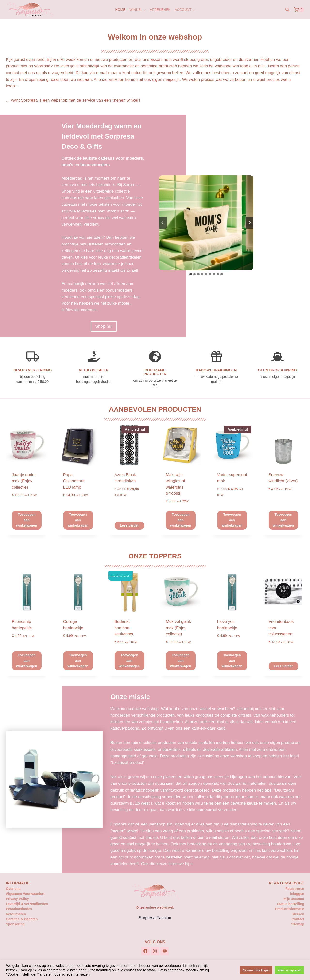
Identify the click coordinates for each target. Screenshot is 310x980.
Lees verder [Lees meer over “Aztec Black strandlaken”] (129, 525)
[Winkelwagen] (299, 10)
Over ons (13, 889)
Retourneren (16, 914)
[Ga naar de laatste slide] (163, 223)
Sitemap (298, 924)
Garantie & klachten (22, 919)
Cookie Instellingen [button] (256, 970)
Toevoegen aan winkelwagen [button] (27, 520)
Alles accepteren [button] (289, 970)
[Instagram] (155, 951)
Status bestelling (291, 904)
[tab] (191, 274)
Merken (298, 914)
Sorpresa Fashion (155, 918)
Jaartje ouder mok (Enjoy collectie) (24, 481)
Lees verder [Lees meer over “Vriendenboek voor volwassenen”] (283, 666)
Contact (298, 919)
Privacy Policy (17, 899)
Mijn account (294, 899)
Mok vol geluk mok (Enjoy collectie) (178, 628)
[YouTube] (164, 951)
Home (120, 10)
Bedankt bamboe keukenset (124, 628)
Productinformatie (290, 909)
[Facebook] (146, 951)
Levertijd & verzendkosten (27, 904)
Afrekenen (160, 10)
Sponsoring (15, 924)
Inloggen (297, 894)
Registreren (295, 889)
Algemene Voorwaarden (25, 894)
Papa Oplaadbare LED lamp (74, 481)
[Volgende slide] (249, 223)
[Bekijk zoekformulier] (287, 10)
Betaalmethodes (19, 909)
